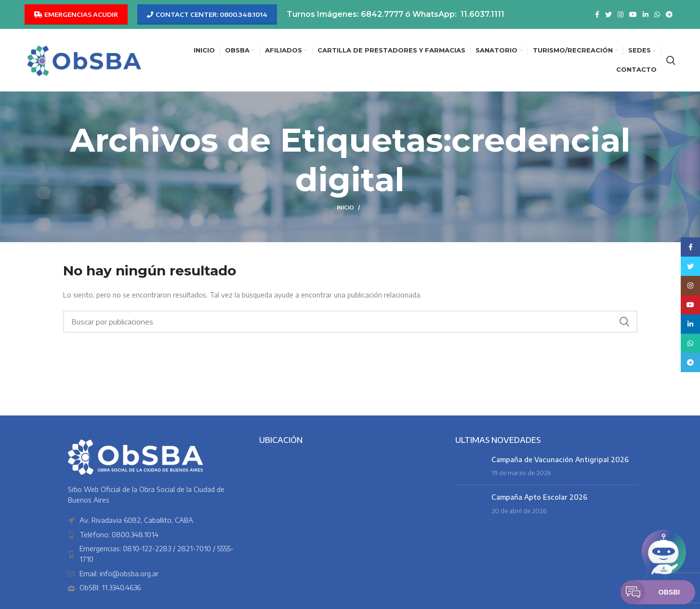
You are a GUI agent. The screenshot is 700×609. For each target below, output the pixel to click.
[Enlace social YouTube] (633, 14)
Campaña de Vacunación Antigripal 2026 (560, 460)
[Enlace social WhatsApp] (657, 14)
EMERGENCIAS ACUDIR (76, 14)
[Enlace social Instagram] (621, 14)
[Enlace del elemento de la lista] (154, 535)
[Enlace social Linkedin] (646, 14)
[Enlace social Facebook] (597, 14)
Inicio (345, 207)
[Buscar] (671, 60)
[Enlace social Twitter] (608, 14)
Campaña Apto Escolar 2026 (539, 497)
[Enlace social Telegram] (669, 14)
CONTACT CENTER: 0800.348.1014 (207, 14)
